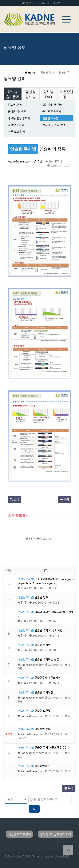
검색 (14, 499)
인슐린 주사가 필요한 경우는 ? (52, 748)
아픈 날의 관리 (16, 132)
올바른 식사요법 (17, 111)
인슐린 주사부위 (44, 692)
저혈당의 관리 (16, 125)
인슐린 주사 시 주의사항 (48, 630)
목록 (64, 499)
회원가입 (44, 3)
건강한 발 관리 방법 (54, 125)
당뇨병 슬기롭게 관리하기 (13, 97)
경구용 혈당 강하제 (19, 118)
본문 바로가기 (0, 0)
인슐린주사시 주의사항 (48, 678)
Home (30, 73)
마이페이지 (28, 3)
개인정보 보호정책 (19, 834)
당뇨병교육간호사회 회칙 (56, 834)
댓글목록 (17, 516)
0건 (38, 161)
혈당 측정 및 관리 (52, 105)
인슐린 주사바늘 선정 (47, 659)
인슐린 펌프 (41, 597)
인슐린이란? (42, 766)
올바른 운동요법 (52, 111)
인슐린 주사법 (50, 118)
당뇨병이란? (15, 105)
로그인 (57, 3)
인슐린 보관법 (43, 711)
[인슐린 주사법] (26, 579)
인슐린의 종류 (43, 729)
